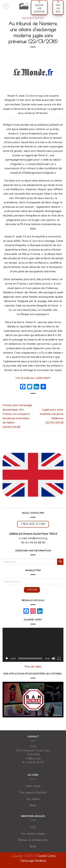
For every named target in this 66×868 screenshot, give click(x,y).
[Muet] (54, 658)
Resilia (33, 805)
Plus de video (33, 667)
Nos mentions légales (33, 834)
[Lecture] (7, 658)
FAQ (33, 827)
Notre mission (33, 786)
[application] (33, 645)
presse (25, 18)
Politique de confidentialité (33, 840)
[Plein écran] (59, 658)
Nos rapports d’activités (33, 792)
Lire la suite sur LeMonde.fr (33, 378)
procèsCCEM (37, 18)
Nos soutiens (33, 799)
